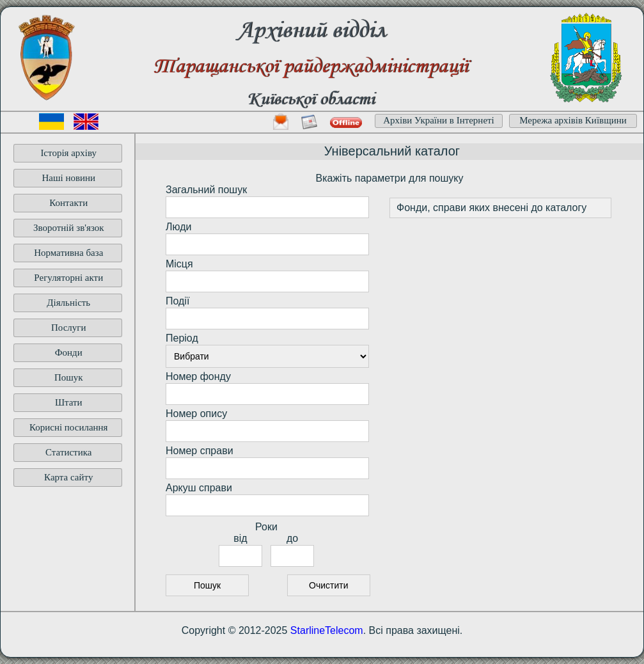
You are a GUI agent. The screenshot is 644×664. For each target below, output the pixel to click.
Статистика (68, 452)
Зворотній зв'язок (69, 228)
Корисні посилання (69, 427)
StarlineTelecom (327, 630)
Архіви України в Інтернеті (439, 120)
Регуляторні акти (68, 278)
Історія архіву (68, 153)
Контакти (68, 203)
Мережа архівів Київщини (573, 120)
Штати (69, 402)
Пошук (69, 377)
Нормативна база (68, 253)
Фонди (69, 352)
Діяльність (68, 303)
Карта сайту (68, 477)
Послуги (69, 328)
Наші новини (68, 178)
